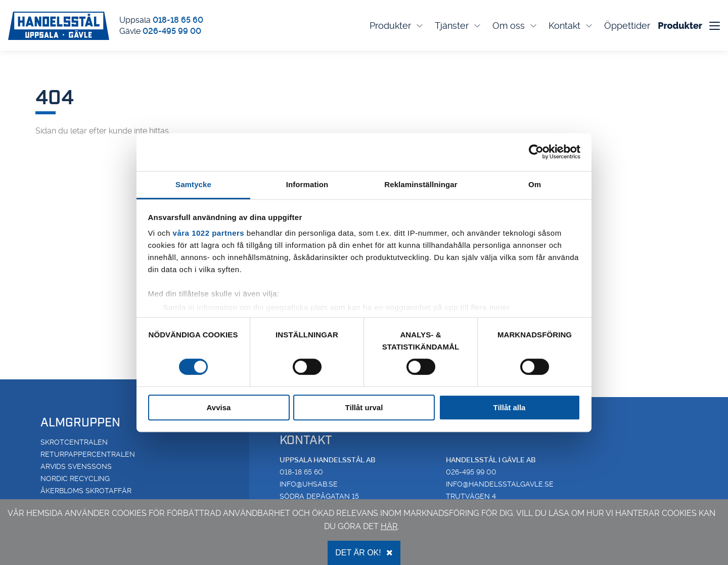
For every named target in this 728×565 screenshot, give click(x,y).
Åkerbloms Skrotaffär (86, 491)
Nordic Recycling (75, 479)
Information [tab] (307, 184)
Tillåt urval (364, 407)
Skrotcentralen (74, 442)
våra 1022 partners (209, 233)
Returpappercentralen (88, 454)
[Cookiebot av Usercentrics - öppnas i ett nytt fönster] (536, 152)
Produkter (397, 26)
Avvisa (219, 407)
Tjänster (459, 26)
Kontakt (571, 26)
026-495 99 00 (172, 31)
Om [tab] (535, 184)
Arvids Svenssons (76, 466)
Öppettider (627, 26)
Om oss (515, 26)
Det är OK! (364, 553)
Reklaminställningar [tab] (421, 184)
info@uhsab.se (309, 484)
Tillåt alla (510, 407)
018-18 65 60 (178, 20)
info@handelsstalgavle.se (500, 484)
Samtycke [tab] (193, 184)
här (389, 526)
